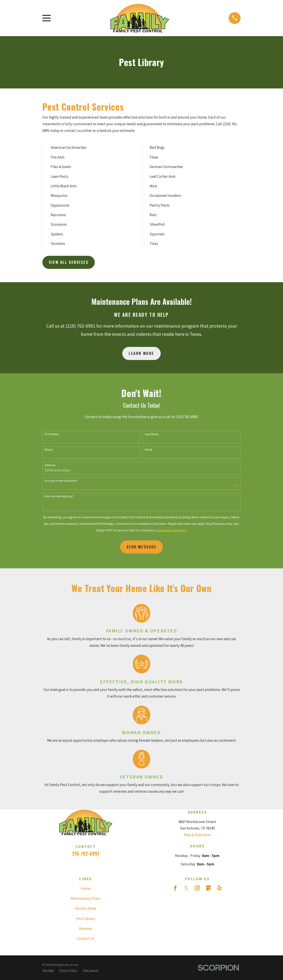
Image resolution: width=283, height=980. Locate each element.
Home (86, 888)
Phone (49, 450)
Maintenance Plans (86, 898)
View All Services (69, 262)
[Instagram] (197, 888)
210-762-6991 (86, 854)
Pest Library (86, 919)
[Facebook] (175, 888)
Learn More (141, 353)
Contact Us (86, 939)
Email (148, 450)
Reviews (86, 929)
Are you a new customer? (61, 481)
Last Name (152, 434)
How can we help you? (59, 496)
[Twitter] (186, 888)
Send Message (142, 547)
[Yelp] (220, 888)
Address (50, 465)
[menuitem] (48, 970)
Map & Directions (197, 835)
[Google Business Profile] (208, 888)
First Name (52, 434)
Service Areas (86, 908)
